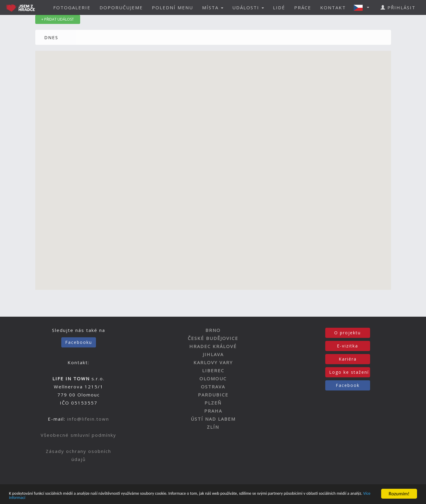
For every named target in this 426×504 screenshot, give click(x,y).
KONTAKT (333, 7)
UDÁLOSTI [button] (248, 7)
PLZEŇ (213, 403)
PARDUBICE (213, 395)
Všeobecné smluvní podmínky (78, 435)
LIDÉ (279, 7)
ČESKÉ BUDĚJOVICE (213, 338)
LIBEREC (213, 370)
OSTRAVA (213, 387)
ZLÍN (213, 427)
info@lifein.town (88, 419)
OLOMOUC (213, 379)
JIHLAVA (213, 354)
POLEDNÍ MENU (172, 7)
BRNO (213, 330)
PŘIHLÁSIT (398, 7)
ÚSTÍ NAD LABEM (213, 419)
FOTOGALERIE (72, 7)
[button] (363, 7)
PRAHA (213, 411)
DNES (51, 37)
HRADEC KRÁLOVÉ (213, 346)
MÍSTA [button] (213, 7)
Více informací (77, 497)
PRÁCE (303, 7)
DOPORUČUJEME (121, 7)
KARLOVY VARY (213, 362)
